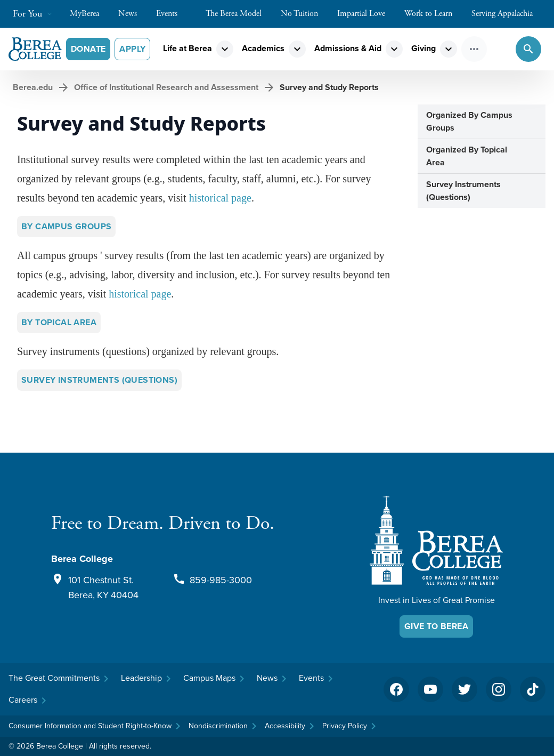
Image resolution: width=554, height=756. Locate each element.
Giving (423, 48)
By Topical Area (59, 322)
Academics (263, 48)
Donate (88, 49)
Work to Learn (434, 14)
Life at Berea (188, 48)
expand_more (225, 49)
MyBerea (90, 14)
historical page (220, 198)
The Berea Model (239, 14)
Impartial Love (366, 14)
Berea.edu (33, 87)
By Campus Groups (66, 226)
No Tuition (305, 14)
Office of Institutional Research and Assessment (166, 87)
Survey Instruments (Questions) (99, 380)
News (133, 14)
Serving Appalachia (507, 14)
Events (172, 14)
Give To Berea (436, 626)
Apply (132, 49)
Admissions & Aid (348, 48)
